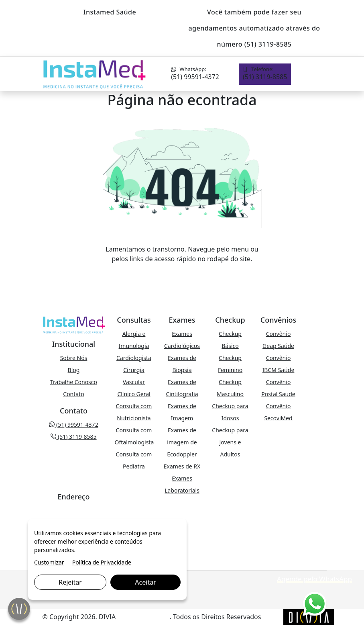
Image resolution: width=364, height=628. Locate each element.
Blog (74, 370)
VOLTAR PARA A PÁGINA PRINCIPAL (182, 275)
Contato (73, 394)
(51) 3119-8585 (265, 73)
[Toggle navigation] (313, 74)
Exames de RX (182, 466)
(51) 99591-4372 (195, 73)
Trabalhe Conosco (74, 382)
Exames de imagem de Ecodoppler (182, 442)
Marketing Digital (143, 617)
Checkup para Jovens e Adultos (230, 442)
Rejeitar (70, 582)
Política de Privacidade (102, 562)
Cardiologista (134, 358)
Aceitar (145, 582)
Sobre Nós (74, 358)
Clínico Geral (134, 394)
